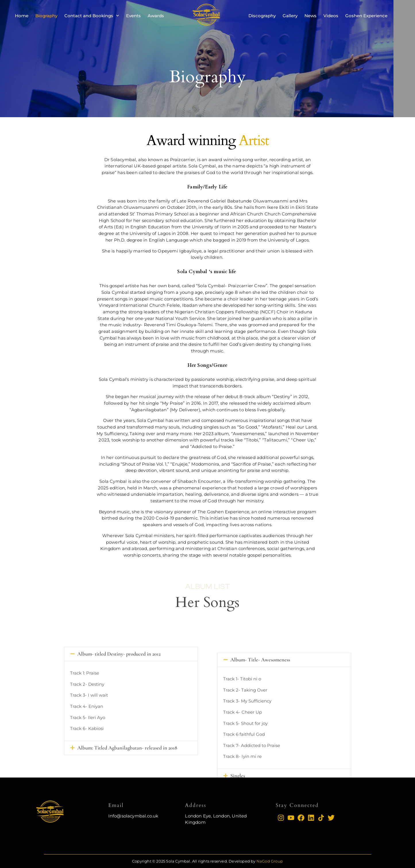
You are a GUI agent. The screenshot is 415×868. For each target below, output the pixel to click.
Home (22, 16)
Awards (156, 16)
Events (133, 16)
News (310, 16)
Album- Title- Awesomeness (260, 721)
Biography (46, 16)
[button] (131, 705)
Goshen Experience (366, 16)
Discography (262, 16)
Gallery (290, 16)
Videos (331, 16)
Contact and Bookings (92, 16)
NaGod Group (270, 861)
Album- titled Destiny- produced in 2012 (119, 705)
